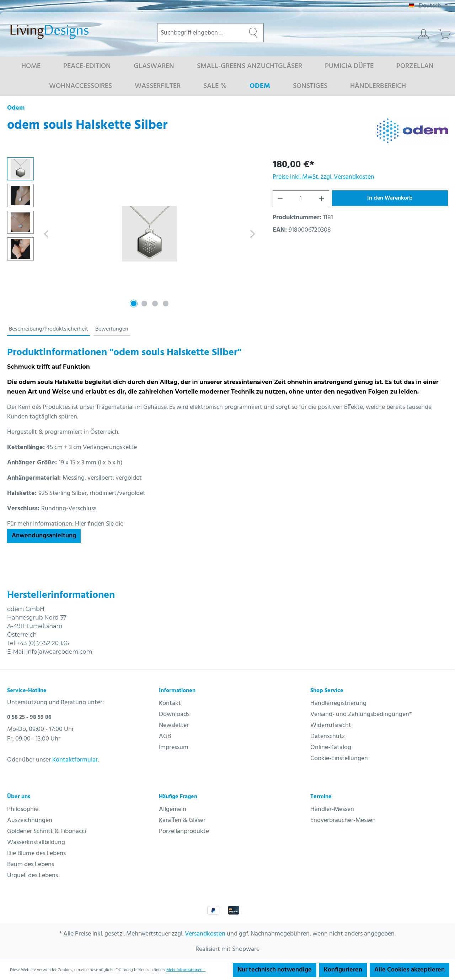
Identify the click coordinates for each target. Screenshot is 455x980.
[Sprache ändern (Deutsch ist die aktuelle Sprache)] (428, 6)
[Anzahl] (301, 199)
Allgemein (173, 809)
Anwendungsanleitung (44, 536)
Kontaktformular (75, 760)
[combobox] (200, 33)
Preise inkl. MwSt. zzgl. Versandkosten (323, 177)
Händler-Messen (332, 809)
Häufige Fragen (178, 797)
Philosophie (23, 809)
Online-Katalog (331, 747)
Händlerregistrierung (338, 703)
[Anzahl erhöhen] (322, 199)
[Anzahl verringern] (280, 199)
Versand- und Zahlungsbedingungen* (361, 714)
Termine (321, 797)
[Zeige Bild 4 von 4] (166, 304)
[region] (133, 234)
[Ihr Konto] (424, 34)
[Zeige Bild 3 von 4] (155, 304)
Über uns (19, 797)
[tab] (49, 330)
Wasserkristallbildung (36, 842)
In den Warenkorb (390, 198)
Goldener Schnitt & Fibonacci (47, 831)
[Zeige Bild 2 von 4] (144, 304)
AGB (165, 736)
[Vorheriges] (46, 234)
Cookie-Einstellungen (339, 758)
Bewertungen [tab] (112, 329)
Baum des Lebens (31, 865)
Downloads (174, 714)
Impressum (174, 747)
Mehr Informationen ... (186, 970)
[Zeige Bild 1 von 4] (134, 304)
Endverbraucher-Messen (343, 820)
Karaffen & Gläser (182, 820)
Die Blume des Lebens (36, 853)
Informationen (177, 691)
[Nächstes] (253, 234)
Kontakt (170, 703)
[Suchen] (253, 33)
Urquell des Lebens (33, 876)
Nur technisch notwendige (275, 970)
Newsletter (174, 725)
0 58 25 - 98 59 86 (29, 717)
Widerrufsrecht (331, 725)
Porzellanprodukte (184, 831)
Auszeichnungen (30, 820)
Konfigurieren (343, 970)
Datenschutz (328, 736)
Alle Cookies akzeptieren (409, 970)
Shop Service (327, 691)
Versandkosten (205, 934)
